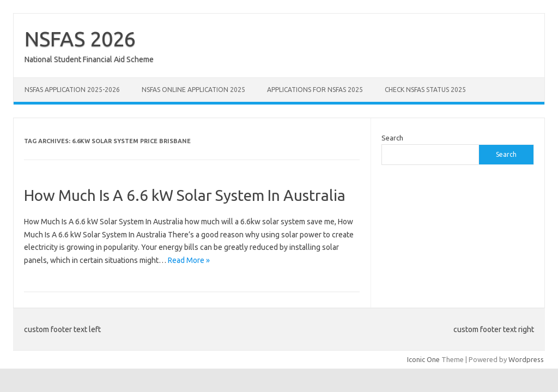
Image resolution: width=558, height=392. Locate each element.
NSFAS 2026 (80, 39)
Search (392, 138)
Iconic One (423, 359)
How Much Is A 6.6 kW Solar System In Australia (185, 195)
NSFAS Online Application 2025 (193, 90)
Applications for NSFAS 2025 (315, 90)
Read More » (189, 260)
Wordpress (526, 359)
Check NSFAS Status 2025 (425, 90)
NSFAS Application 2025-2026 (72, 90)
